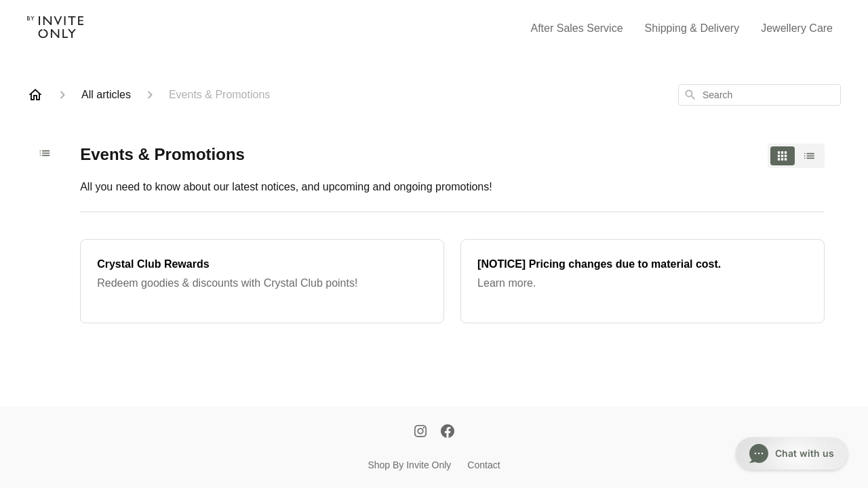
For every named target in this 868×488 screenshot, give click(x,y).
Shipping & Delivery (692, 28)
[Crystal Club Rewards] (262, 281)
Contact (484, 465)
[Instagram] (420, 432)
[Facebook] (448, 432)
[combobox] (759, 95)
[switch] (796, 156)
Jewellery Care (797, 28)
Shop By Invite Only (409, 465)
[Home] (35, 95)
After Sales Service (577, 28)
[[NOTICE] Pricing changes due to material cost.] (643, 281)
